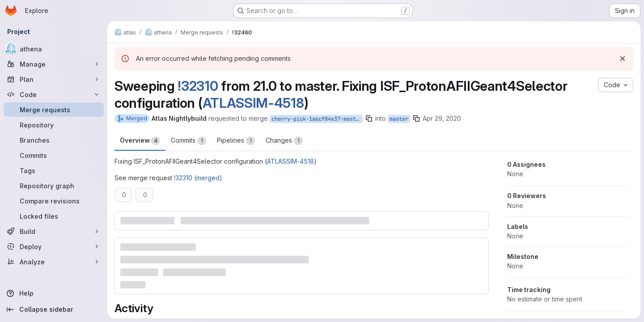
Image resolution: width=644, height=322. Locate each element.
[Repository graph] (54, 186)
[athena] (54, 49)
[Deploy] (54, 246)
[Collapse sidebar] (54, 309)
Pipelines (236, 141)
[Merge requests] (54, 110)
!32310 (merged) (198, 178)
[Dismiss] (623, 59)
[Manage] (54, 64)
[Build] (54, 231)
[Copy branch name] (369, 119)
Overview (140, 141)
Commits (189, 141)
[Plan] (54, 79)
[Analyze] (54, 262)
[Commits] (54, 155)
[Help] (54, 293)
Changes (284, 141)
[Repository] (54, 125)
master (399, 119)
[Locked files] (54, 216)
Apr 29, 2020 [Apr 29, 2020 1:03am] (442, 118)
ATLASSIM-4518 (253, 103)
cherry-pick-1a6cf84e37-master (317, 119)
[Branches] (54, 140)
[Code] (54, 94)
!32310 (198, 86)
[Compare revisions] (54, 201)
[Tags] (54, 170)
